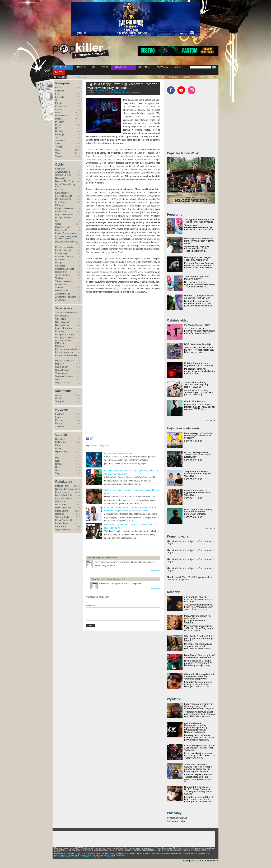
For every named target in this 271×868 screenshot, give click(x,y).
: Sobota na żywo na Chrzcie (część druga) (190, 542)
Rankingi (59, 131)
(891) (78, 514)
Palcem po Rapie (63, 227)
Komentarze (61, 106)
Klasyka (59, 103)
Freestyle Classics (64, 196)
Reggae (59, 464)
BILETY (59, 72)
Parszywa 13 (61, 230)
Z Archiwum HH (62, 294)
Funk (58, 445)
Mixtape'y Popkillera (64, 338)
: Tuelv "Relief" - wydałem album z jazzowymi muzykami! (191, 578)
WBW (58, 379)
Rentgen (59, 263)
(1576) (77, 502)
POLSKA (80, 67)
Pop (57, 458)
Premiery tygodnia (64, 250)
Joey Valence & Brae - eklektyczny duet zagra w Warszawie (198, 474)
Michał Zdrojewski (64, 520)
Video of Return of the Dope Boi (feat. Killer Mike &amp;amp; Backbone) (123, 407)
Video (58, 153)
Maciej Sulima (62, 511)
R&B (57, 461)
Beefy (58, 88)
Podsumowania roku (65, 352)
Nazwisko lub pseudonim (98, 597)
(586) (78, 530)
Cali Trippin (60, 319)
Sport (58, 137)
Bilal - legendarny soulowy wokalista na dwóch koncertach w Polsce (198, 512)
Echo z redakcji (62, 193)
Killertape (60, 205)
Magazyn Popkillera (64, 215)
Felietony (60, 91)
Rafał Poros (61, 526)
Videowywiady (62, 373)
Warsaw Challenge (64, 376)
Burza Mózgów (62, 316)
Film (57, 94)
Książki (59, 109)
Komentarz (92, 606)
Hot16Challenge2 (63, 199)
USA (93, 67)
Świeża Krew (61, 272)
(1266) (77, 505)
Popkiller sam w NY (64, 247)
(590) (78, 526)
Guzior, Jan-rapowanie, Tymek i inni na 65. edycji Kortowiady (198, 455)
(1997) (77, 498)
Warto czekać (62, 291)
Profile (58, 125)
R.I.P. (58, 128)
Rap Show (60, 260)
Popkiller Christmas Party (67, 355)
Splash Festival (62, 370)
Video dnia (60, 288)
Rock (58, 467)
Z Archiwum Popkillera (66, 297)
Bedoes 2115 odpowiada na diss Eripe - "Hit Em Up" (199, 297)
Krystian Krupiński (64, 498)
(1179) (77, 508)
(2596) (77, 495)
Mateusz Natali (62, 486)
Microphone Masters (65, 334)
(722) (78, 517)
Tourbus (59, 278)
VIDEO (177, 67)
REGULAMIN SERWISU (64, 857)
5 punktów (60, 169)
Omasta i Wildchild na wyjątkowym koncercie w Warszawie (198, 493)
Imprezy (59, 417)
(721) (78, 520)
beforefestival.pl (176, 821)
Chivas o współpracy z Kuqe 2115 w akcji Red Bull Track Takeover (199, 748)
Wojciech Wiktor (63, 530)
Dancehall (60, 439)
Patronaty (174, 77)
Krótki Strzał (61, 212)
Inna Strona (61, 202)
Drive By (59, 190)
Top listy (59, 147)
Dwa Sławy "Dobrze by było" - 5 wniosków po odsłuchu (199, 656)
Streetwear (60, 141)
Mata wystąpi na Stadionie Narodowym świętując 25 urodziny (198, 436)
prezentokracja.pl (177, 818)
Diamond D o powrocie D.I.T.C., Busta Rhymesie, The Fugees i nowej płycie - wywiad (199, 790)
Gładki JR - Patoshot (195, 401)
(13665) (77, 486)
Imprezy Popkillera (64, 328)
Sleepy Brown (104, 446)
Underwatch (61, 284)
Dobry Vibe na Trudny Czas (65, 185)
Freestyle (60, 97)
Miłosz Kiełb (61, 505)
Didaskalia (60, 178)
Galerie (59, 398)
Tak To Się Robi (62, 275)
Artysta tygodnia (63, 172)
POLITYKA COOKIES (108, 857)
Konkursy (60, 331)
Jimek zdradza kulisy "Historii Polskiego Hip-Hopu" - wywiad (197, 385)
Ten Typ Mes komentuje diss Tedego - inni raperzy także (199, 221)
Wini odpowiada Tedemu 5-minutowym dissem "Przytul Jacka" (199, 241)
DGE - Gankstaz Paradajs (198, 344)
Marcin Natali (61, 502)
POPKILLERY (63, 67)
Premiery (59, 122)
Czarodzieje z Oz (63, 175)
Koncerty (59, 420)
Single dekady (62, 367)
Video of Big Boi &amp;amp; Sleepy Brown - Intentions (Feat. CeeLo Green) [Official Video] (123, 362)
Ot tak (58, 224)
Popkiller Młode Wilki (65, 361)
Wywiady (59, 156)
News (58, 113)
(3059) (77, 492)
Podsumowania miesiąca (67, 242)
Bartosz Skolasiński (64, 489)
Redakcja (60, 514)
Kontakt (187, 77)
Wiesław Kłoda (62, 517)
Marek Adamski (62, 492)
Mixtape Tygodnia (63, 218)
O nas (161, 77)
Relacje (59, 423)
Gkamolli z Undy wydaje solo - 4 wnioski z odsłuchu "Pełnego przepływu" (200, 676)
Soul (57, 470)
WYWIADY (162, 67)
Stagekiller (60, 266)
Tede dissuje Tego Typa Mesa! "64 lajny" (197, 278)
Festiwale (60, 414)
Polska (58, 119)
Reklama (200, 77)
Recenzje (60, 134)
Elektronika (60, 442)
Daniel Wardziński (64, 495)
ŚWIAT (105, 67)
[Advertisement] (127, 548)
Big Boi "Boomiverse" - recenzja (119, 453)
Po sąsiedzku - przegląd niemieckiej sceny (66, 238)
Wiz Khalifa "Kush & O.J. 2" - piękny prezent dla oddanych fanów (200, 638)
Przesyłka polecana (64, 256)
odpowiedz (155, 571)
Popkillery (60, 364)
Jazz (57, 455)
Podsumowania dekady (66, 349)
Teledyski (60, 401)
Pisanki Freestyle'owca (66, 233)
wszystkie (211, 420)
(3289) (77, 489)
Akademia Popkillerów (66, 313)
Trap (57, 473)
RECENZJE (145, 67)
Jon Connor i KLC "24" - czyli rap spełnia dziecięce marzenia (198, 599)
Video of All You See (123, 318)
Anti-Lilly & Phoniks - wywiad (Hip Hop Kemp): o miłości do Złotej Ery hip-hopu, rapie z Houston (198, 768)
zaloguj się (81, 77)
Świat (58, 144)
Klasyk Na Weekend (65, 208)
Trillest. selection (63, 281)
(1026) (77, 511)
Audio (58, 395)
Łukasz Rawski (62, 523)
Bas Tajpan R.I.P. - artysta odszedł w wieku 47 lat (198, 259)
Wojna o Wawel (62, 383)
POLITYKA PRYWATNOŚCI (86, 857)
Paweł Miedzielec (63, 508)
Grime (58, 448)
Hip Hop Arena (62, 322)
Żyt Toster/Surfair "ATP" (197, 325)
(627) (78, 523)
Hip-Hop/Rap (61, 452)
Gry (57, 100)
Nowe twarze (61, 116)
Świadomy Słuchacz (65, 269)
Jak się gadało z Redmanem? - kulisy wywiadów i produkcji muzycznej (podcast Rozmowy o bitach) (196, 727)
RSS (211, 77)
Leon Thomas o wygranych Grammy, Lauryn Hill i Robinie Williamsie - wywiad (199, 706)
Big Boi (94, 446)
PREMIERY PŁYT (123, 67)
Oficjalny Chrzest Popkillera (63, 342)
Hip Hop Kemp (62, 325)
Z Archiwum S (62, 300)
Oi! (57, 221)
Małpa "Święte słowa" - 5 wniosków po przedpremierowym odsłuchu (197, 619)
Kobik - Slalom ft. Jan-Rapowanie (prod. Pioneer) (198, 364)
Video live (60, 426)
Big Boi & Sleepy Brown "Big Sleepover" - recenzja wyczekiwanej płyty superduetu (122, 86)
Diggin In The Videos (65, 181)
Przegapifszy (61, 253)
